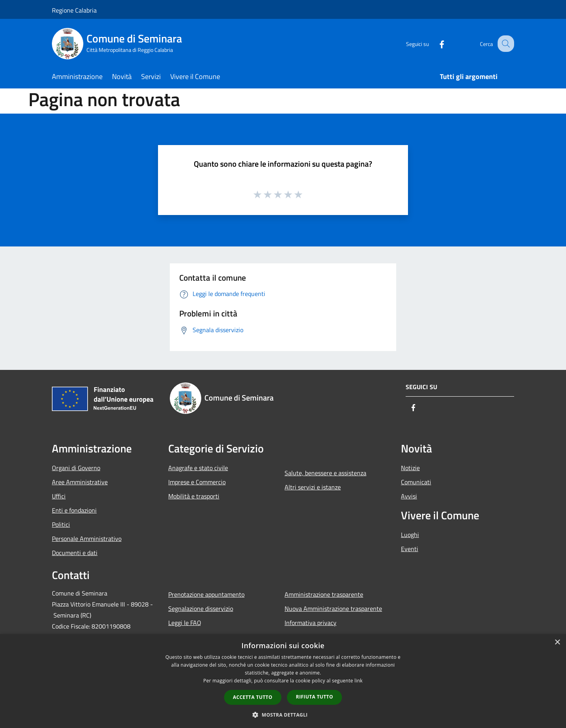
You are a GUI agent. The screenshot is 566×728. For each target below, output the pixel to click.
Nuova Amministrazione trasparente (333, 609)
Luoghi (410, 535)
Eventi (410, 549)
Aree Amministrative (80, 482)
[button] (283, 715)
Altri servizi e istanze (313, 487)
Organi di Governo (76, 468)
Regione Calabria (74, 10)
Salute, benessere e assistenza (325, 473)
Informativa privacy (311, 623)
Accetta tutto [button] (253, 697)
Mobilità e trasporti (194, 496)
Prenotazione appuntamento (206, 594)
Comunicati (416, 482)
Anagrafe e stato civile (198, 468)
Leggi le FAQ (185, 623)
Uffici (59, 496)
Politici (61, 524)
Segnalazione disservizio (201, 609)
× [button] (557, 643)
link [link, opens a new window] (359, 681)
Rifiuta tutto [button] (315, 697)
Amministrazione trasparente (324, 594)
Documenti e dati (75, 553)
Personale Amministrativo (87, 539)
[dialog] (283, 681)
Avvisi (409, 496)
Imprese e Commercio (197, 482)
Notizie (410, 468)
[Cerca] (505, 44)
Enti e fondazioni (74, 510)
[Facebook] (435, 43)
